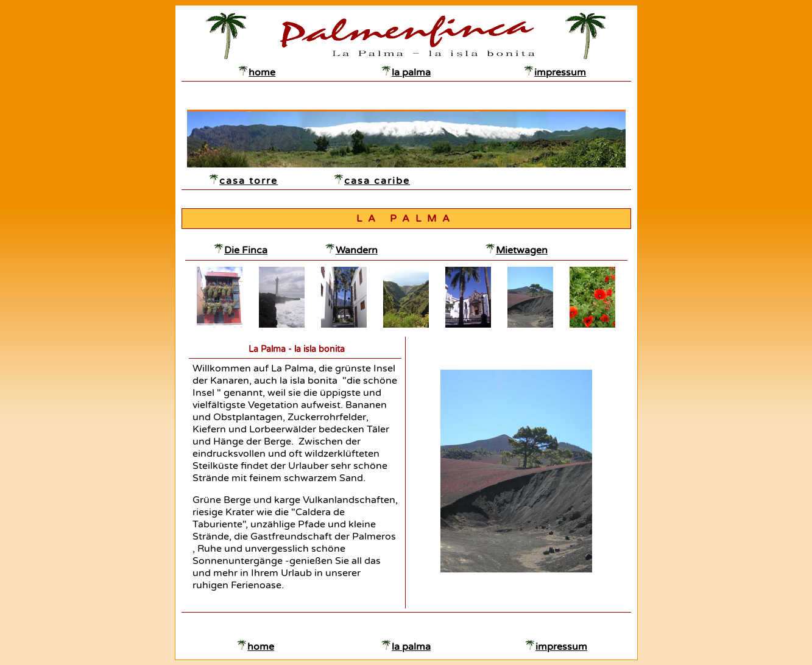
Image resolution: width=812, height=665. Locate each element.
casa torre (249, 181)
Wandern (357, 250)
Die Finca (246, 250)
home (262, 72)
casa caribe (377, 181)
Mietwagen (522, 250)
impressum (560, 72)
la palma (411, 72)
